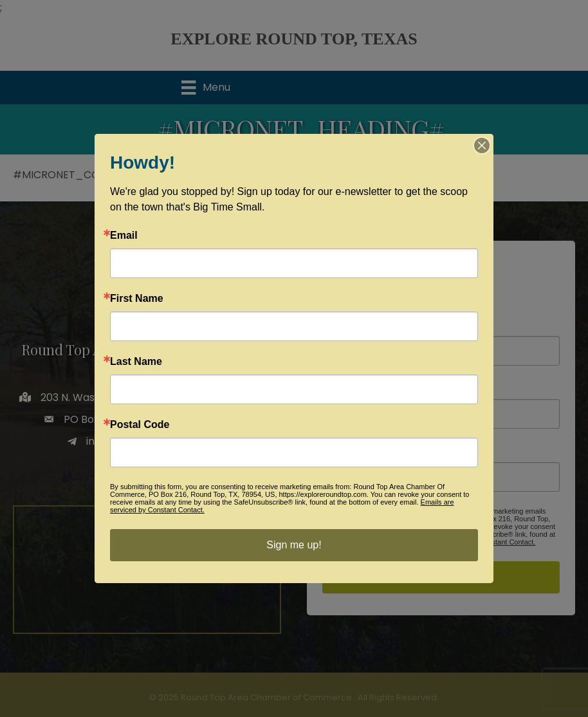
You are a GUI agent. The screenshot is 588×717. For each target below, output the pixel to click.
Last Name (136, 362)
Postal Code (140, 425)
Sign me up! (294, 545)
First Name (137, 299)
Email (124, 236)
